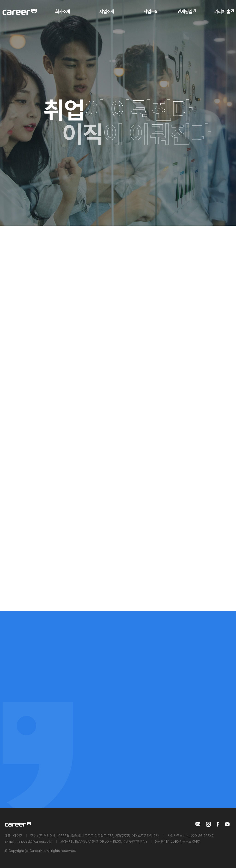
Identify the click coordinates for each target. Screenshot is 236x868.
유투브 (227, 824)
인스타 (208, 824)
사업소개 (107, 12)
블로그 (198, 824)
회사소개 (62, 12)
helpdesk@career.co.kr (34, 842)
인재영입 (185, 12)
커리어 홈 (222, 12)
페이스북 (218, 824)
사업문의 (151, 12)
